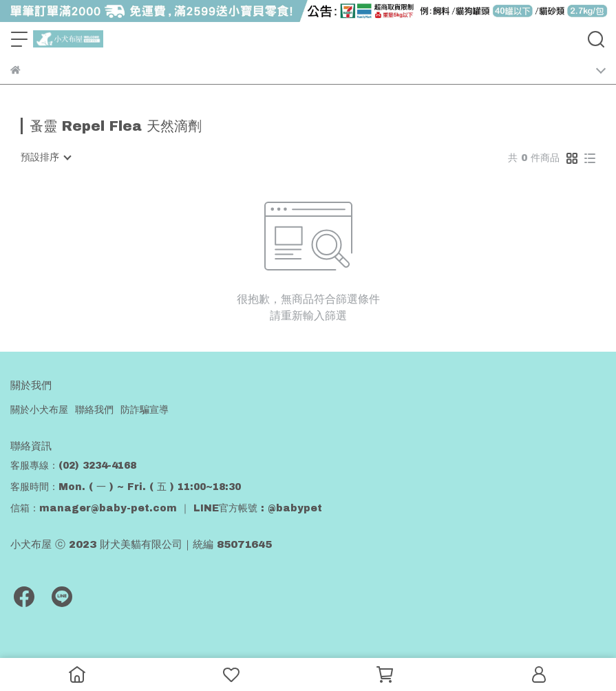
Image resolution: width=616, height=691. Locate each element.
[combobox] (45, 158)
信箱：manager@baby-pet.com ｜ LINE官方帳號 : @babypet (166, 508)
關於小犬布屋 (39, 410)
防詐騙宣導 (145, 410)
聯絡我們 (94, 410)
